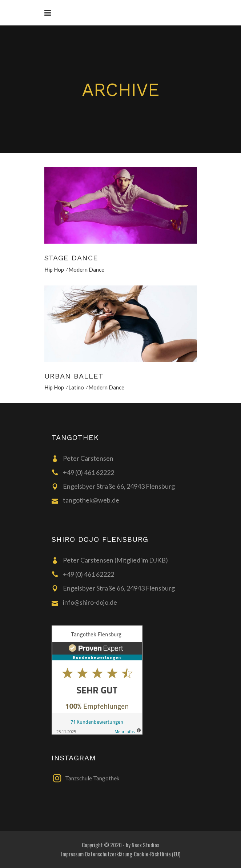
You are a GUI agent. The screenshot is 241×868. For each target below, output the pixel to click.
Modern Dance (86, 269)
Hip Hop (54, 269)
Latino (76, 387)
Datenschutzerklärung (109, 854)
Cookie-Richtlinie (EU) (157, 854)
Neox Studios (145, 845)
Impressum (72, 854)
